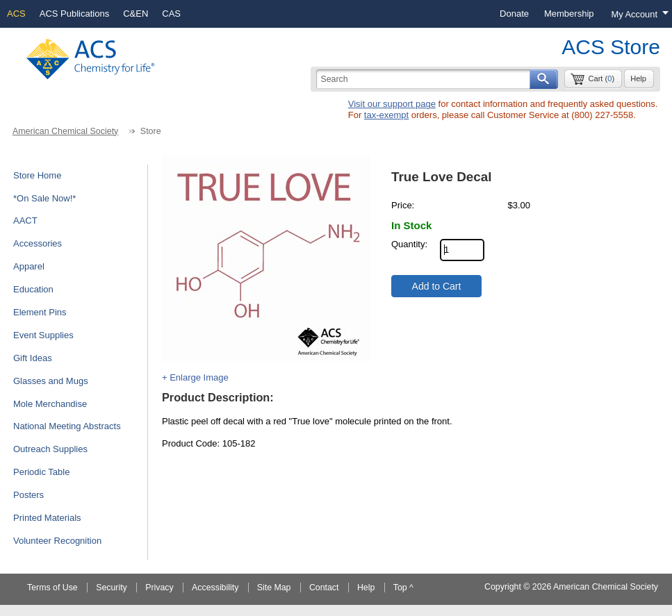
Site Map (274, 588)
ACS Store (611, 47)
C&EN (136, 14)
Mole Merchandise (50, 404)
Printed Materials (47, 518)
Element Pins (40, 312)
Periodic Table (41, 472)
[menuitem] (514, 14)
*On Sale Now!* (44, 198)
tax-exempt (386, 115)
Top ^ (403, 588)
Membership (569, 14)
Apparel (29, 266)
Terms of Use (52, 588)
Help (638, 78)
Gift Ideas (33, 358)
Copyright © (507, 587)
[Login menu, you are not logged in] (637, 14)
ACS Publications (74, 14)
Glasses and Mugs (51, 381)
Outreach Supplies (50, 449)
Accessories (38, 243)
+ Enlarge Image (195, 377)
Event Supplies (43, 335)
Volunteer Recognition (57, 541)
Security (112, 588)
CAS (171, 14)
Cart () (601, 78)
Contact (324, 588)
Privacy (159, 588)
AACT (25, 220)
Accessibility (215, 588)
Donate (514, 14)
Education (33, 289)
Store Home (37, 175)
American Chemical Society (65, 131)
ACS (16, 14)
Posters (28, 495)
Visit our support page (392, 104)
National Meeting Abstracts (67, 426)
